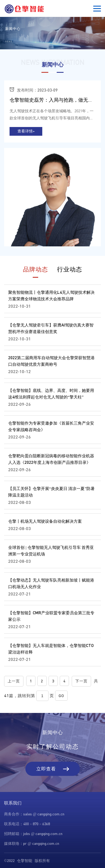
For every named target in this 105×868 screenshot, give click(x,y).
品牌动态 (35, 269)
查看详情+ (26, 131)
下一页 (81, 681)
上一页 (14, 681)
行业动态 (70, 269)
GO (61, 696)
